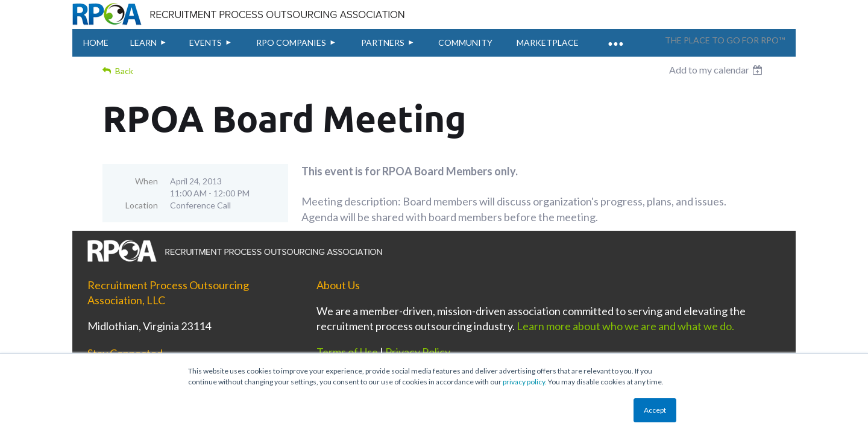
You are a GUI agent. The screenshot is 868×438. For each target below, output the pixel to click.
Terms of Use (347, 352)
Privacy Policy (418, 352)
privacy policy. (525, 382)
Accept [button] (655, 410)
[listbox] (717, 70)
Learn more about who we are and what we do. (625, 326)
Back (124, 71)
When (146, 181)
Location (142, 205)
